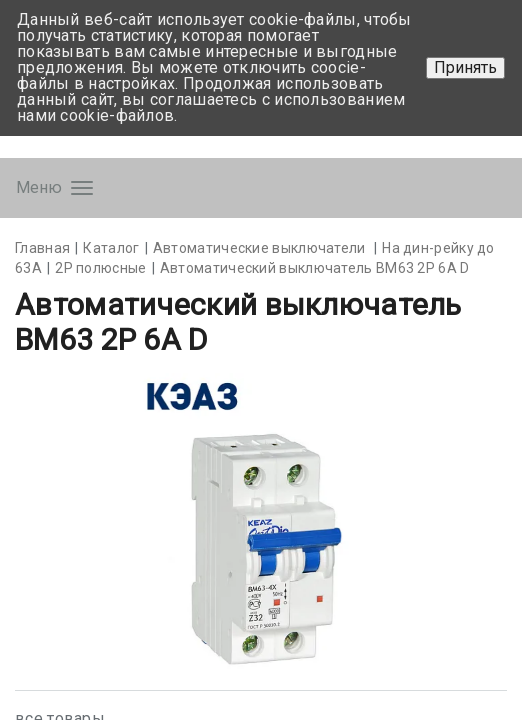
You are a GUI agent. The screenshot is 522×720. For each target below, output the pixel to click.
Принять (465, 67)
